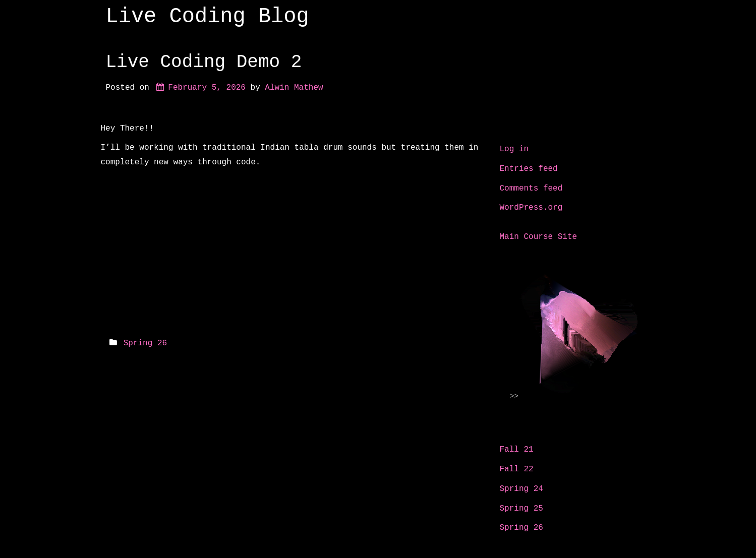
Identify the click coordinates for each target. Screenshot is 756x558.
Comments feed (531, 189)
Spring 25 (521, 509)
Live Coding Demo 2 (204, 62)
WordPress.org (531, 208)
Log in (514, 149)
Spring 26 (145, 343)
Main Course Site (539, 237)
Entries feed (529, 169)
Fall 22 (517, 469)
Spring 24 (521, 489)
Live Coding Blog (208, 17)
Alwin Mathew (294, 88)
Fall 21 (517, 450)
